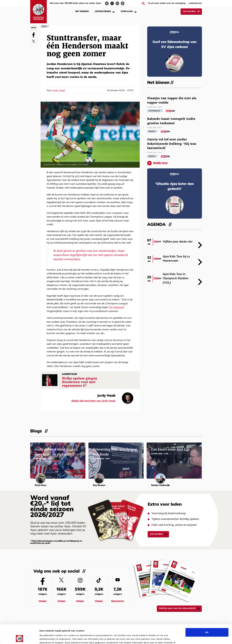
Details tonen (162, 638)
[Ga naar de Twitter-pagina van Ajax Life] (112, 3)
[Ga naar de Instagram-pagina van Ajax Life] (117, 3)
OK (207, 614)
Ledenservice (195, 3)
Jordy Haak (59, 91)
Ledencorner (105, 11)
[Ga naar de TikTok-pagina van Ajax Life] (123, 3)
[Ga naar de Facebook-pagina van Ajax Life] (107, 3)
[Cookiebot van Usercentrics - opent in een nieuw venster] (19, 638)
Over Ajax (129, 11)
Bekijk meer (157, 163)
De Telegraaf (117, 307)
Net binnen (82, 11)
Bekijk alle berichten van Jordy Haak (93, 401)
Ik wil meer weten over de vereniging (167, 3)
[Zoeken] (143, 3)
